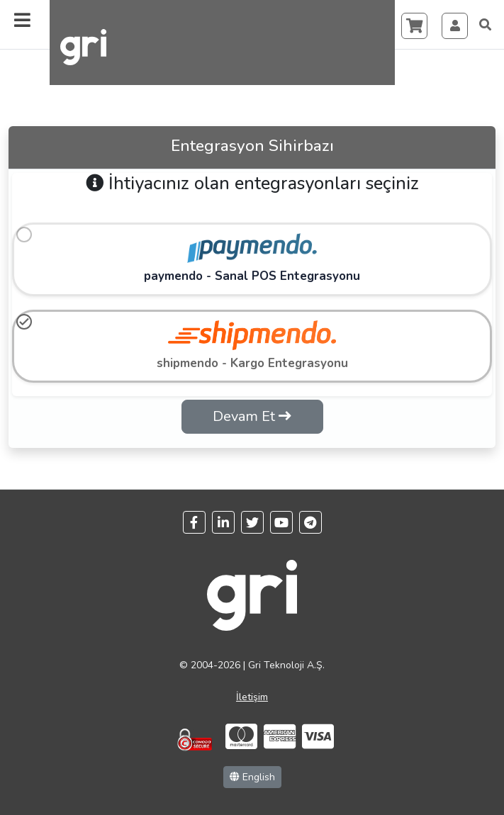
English (252, 777)
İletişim (252, 697)
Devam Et (252, 416)
